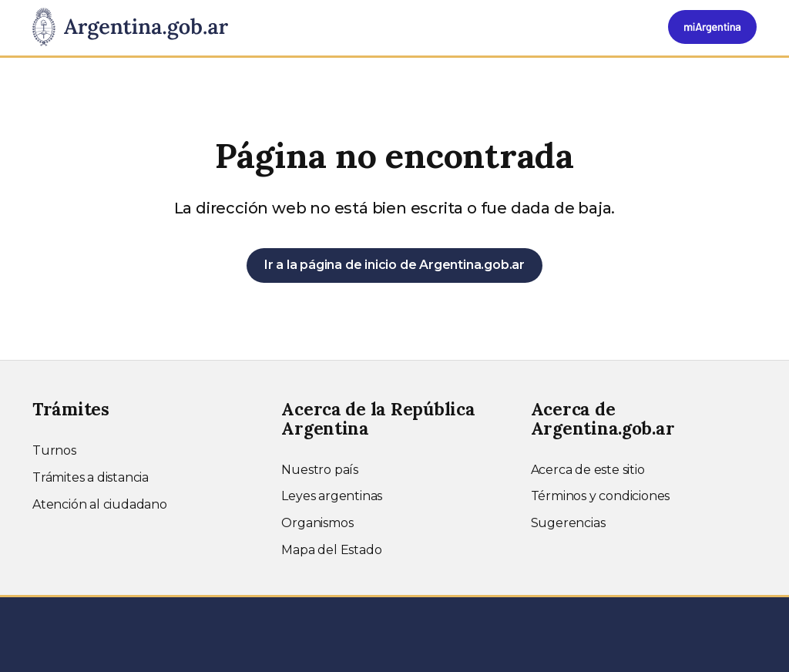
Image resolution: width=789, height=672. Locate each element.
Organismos (317, 523)
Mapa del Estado (331, 550)
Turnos (54, 450)
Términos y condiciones (601, 496)
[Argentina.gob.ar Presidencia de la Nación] (130, 28)
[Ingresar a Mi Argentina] (712, 27)
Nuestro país (320, 470)
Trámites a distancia (91, 477)
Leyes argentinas (332, 496)
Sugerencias (568, 523)
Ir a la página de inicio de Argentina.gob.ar (394, 265)
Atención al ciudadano (100, 504)
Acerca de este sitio (588, 470)
